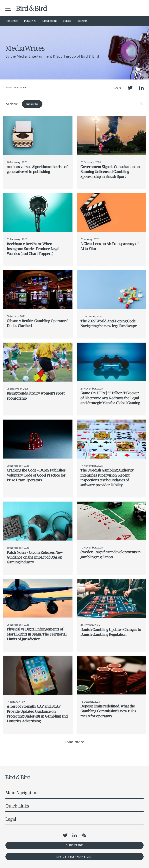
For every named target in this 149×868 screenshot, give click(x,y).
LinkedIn (141, 88)
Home (9, 88)
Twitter (130, 88)
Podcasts (82, 21)
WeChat (84, 835)
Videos (67, 21)
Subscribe (32, 104)
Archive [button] (12, 104)
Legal (11, 819)
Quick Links (17, 806)
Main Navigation (22, 793)
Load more (74, 742)
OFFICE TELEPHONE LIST (75, 856)
